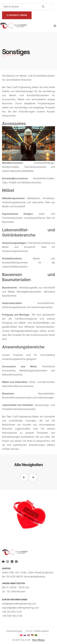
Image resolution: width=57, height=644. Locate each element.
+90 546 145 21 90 (12, 616)
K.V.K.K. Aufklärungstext (37, 631)
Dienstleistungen (14, 631)
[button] (24, 477)
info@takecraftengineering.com (19, 604)
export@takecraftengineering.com (21, 608)
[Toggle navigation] (55, 26)
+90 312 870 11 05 (12, 612)
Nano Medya (38, 640)
